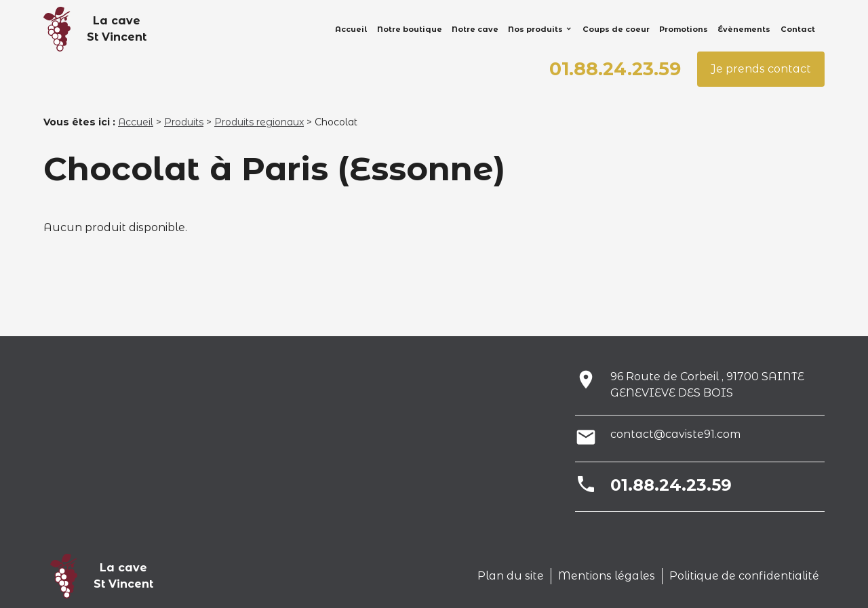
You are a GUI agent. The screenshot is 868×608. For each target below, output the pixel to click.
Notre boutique (410, 29)
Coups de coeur (616, 29)
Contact (798, 29)
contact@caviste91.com (675, 434)
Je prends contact (761, 69)
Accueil (351, 29)
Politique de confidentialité (744, 576)
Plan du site (511, 576)
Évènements (744, 29)
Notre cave (475, 29)
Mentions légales (607, 576)
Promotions (684, 29)
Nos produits (535, 29)
